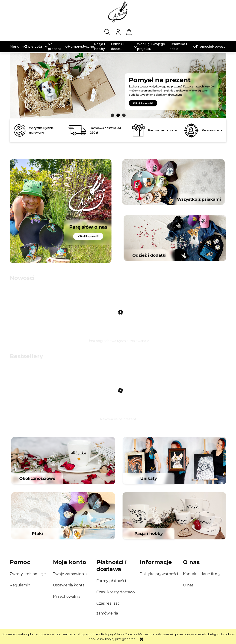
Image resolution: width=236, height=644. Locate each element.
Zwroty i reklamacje (28, 574)
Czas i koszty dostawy (116, 592)
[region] (118, 86)
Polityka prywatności (159, 574)
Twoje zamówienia (70, 574)
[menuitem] (15, 47)
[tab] (112, 115)
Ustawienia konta (69, 585)
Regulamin (20, 585)
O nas (188, 585)
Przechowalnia (67, 596)
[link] (118, 84)
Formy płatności (111, 581)
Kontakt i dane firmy (202, 574)
